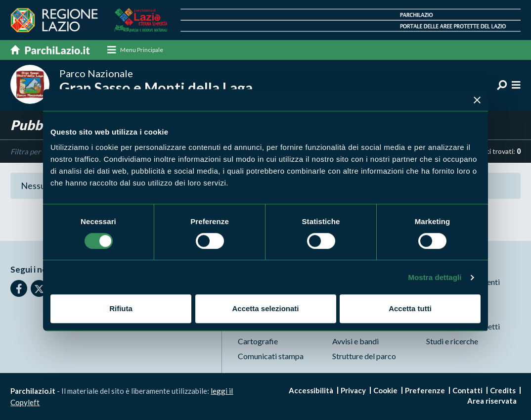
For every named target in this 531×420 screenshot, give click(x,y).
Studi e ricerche (452, 341)
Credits (503, 390)
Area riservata (492, 401)
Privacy (353, 390)
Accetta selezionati (265, 308)
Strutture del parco (364, 356)
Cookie (385, 390)
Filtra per (25, 151)
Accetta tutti (410, 308)
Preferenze (425, 390)
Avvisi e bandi (355, 341)
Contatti (467, 390)
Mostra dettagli (435, 277)
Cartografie (258, 341)
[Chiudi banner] (477, 100)
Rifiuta (121, 308)
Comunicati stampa (271, 356)
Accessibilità (311, 390)
